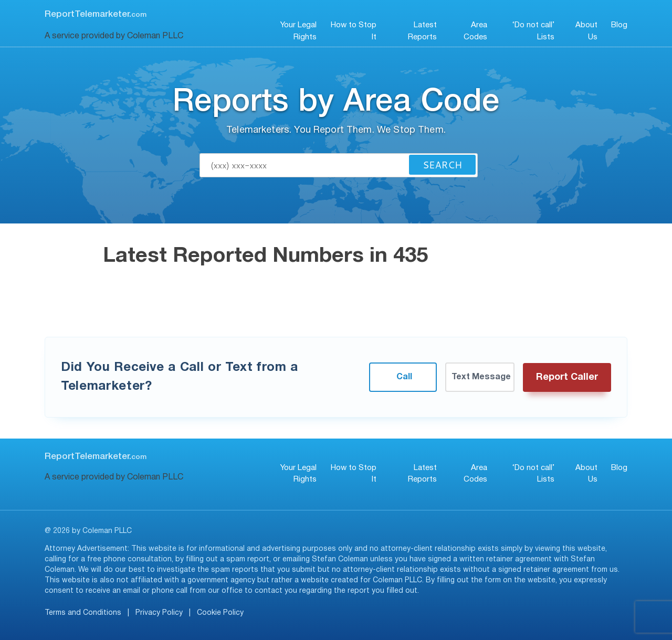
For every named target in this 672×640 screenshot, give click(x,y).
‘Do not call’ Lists (533, 31)
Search (442, 165)
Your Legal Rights (298, 31)
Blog (619, 25)
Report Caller (567, 377)
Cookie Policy (220, 613)
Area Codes (475, 31)
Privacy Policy (159, 613)
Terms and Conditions (83, 613)
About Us (586, 31)
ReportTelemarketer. (96, 14)
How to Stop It (354, 31)
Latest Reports (422, 31)
